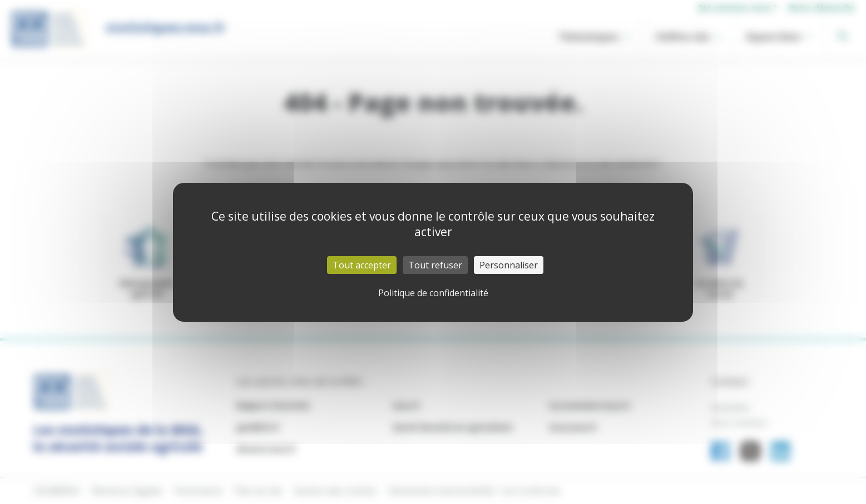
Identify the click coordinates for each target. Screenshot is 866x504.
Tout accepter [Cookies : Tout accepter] (362, 265)
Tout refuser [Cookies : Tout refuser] (435, 265)
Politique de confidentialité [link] (433, 293)
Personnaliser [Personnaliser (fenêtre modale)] (509, 265)
